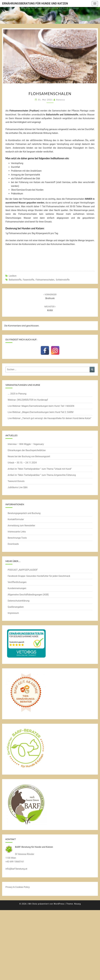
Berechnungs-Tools (17, 538)
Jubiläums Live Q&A (18, 487)
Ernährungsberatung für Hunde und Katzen (35, 3)
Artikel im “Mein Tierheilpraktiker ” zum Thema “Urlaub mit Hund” (40, 469)
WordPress (59, 904)
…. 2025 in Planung (17, 394)
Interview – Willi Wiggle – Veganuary (26, 444)
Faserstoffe (29, 280)
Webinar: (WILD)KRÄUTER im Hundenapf (28, 400)
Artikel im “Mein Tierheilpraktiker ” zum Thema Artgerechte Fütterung (42, 475)
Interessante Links (17, 532)
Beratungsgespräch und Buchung (24, 513)
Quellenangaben (16, 607)
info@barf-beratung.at (16, 869)
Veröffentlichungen (17, 582)
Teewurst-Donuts (16, 481)
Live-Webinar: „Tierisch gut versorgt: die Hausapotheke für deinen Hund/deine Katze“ (49, 418)
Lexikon (13, 276)
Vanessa (61, 100)
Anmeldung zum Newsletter (21, 526)
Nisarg (77, 904)
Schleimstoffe (63, 280)
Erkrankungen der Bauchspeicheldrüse (27, 450)
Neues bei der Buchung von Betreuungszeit (29, 456)
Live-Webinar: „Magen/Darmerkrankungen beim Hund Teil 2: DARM (41, 412)
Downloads (13, 544)
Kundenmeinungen (17, 588)
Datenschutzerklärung (19, 601)
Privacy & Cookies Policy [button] (18, 887)
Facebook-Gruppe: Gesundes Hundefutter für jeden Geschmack (39, 576)
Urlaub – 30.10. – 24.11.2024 (22, 463)
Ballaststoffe (15, 280)
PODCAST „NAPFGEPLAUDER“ (23, 570)
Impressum (13, 613)
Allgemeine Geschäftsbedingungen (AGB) (28, 595)
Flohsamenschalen (45, 280)
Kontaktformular (16, 519)
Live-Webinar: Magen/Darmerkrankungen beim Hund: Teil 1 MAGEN (41, 406)
